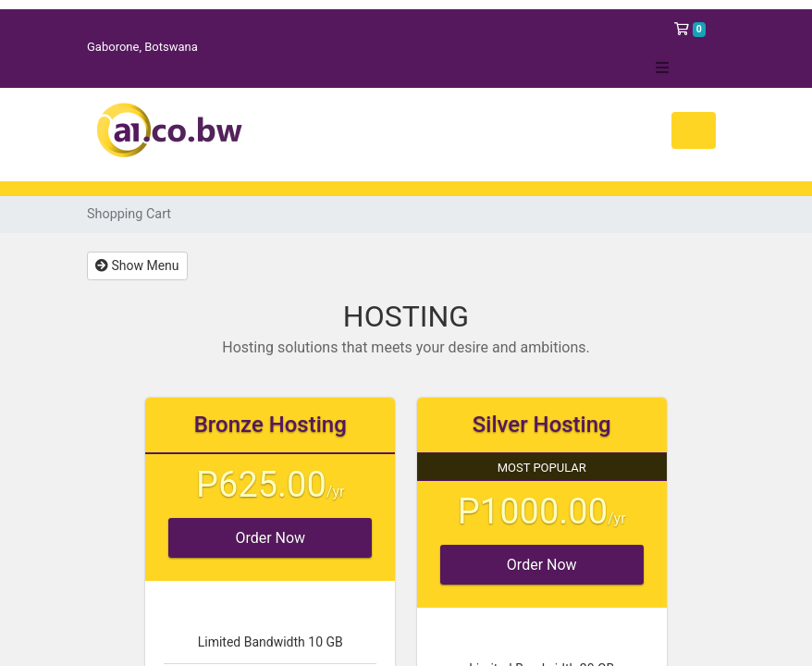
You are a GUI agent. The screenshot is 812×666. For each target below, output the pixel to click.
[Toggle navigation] (694, 130)
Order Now (270, 538)
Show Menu (137, 265)
